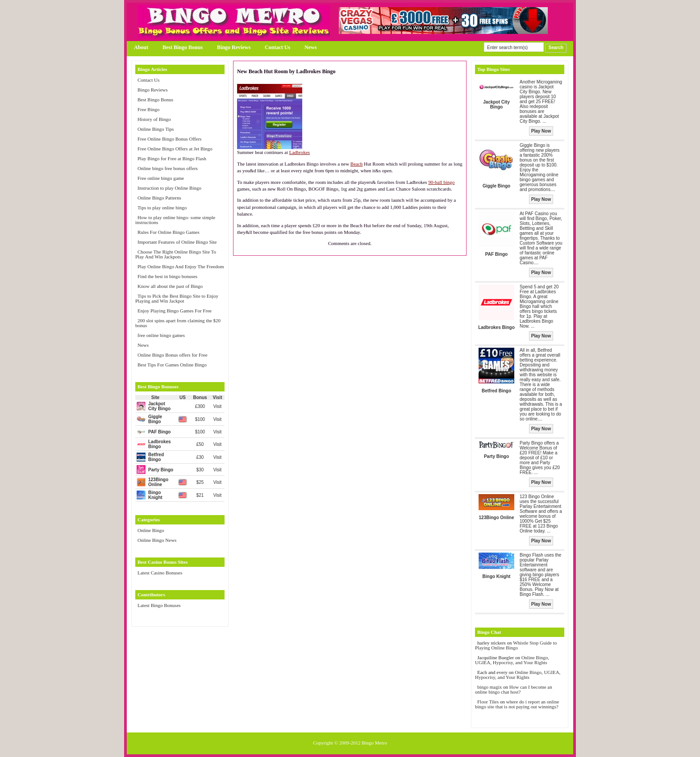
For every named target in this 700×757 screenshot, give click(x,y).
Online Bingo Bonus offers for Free (173, 355)
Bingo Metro (374, 743)
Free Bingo (148, 109)
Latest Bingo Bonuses (159, 605)
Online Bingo (151, 530)
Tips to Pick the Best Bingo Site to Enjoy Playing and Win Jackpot (177, 298)
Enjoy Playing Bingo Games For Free (175, 311)
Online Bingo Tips (156, 129)
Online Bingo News (157, 540)
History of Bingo (154, 119)
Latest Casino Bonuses (160, 573)
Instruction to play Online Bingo (169, 188)
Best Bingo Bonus (183, 47)
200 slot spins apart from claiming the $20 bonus (178, 323)
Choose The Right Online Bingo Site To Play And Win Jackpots (176, 254)
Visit (218, 406)
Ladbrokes (300, 152)
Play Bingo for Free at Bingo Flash (172, 158)
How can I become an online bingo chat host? (514, 689)
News (310, 47)
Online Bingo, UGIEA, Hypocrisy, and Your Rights (512, 660)
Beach (356, 164)
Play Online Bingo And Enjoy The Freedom (181, 266)
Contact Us (277, 47)
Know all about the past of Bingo (170, 286)
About (141, 47)
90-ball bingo (441, 182)
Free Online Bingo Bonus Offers (169, 139)
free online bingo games (161, 335)
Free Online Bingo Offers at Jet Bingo (175, 149)
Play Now (541, 131)
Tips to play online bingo (162, 208)
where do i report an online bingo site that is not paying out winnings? (517, 704)
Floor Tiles (489, 702)
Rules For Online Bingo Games (169, 232)
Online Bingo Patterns (159, 198)
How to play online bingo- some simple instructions (175, 220)
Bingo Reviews (234, 47)
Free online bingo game (161, 178)
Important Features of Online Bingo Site (177, 242)
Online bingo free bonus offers (168, 168)
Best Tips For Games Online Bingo (172, 365)
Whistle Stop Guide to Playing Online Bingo (516, 645)
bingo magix (490, 687)
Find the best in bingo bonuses (167, 276)
